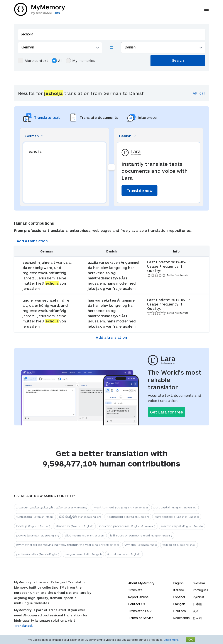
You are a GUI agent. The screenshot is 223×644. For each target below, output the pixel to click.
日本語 (197, 604)
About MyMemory (141, 583)
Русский (198, 597)
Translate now (139, 191)
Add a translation (32, 241)
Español (179, 597)
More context (33, 61)
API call (199, 93)
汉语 (196, 611)
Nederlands (182, 618)
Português (200, 590)
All (57, 61)
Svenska (199, 583)
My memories (80, 61)
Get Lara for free (166, 412)
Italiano (179, 590)
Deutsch (180, 611)
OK (191, 640)
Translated (140, 611)
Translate (135, 590)
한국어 (197, 618)
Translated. (24, 626)
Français (179, 604)
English (178, 583)
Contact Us (137, 604)
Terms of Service (141, 618)
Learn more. (171, 640)
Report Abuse (138, 597)
